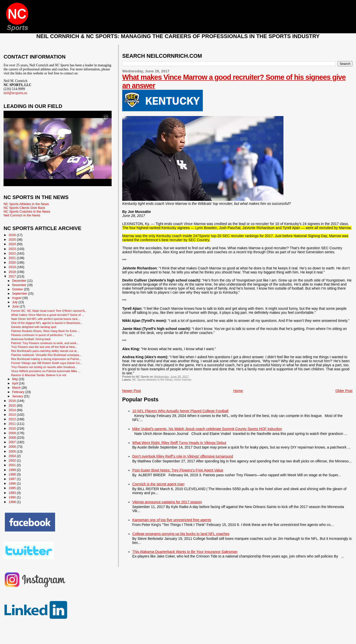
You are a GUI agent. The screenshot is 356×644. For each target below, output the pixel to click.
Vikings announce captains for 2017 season (167, 502)
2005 (13, 451)
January (18, 396)
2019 (13, 267)
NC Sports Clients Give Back (24, 208)
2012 (13, 419)
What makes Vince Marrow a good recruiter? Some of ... (47, 315)
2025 (13, 240)
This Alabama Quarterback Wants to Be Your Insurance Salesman (185, 552)
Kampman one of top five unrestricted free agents (172, 520)
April (15, 383)
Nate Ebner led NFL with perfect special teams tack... (46, 319)
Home (238, 391)
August (17, 298)
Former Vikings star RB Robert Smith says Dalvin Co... (46, 363)
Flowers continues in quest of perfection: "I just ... (43, 335)
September (20, 294)
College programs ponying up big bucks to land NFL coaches (181, 534)
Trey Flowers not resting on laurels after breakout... (44, 367)
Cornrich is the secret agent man (158, 484)
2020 (13, 262)
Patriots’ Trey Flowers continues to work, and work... (45, 343)
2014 (13, 410)
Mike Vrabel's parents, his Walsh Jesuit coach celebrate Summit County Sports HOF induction (207, 429)
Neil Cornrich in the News (22, 215)
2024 (13, 244)
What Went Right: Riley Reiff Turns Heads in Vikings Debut (179, 443)
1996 (13, 483)
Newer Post (132, 391)
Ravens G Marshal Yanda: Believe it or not (39, 375)
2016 (13, 401)
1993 (13, 493)
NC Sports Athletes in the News (152, 380)
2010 (13, 428)
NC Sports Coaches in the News (27, 212)
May (15, 379)
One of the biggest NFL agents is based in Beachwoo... (47, 323)
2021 (13, 258)
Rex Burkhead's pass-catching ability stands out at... (45, 351)
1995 (13, 488)
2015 (13, 405)
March (17, 388)
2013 (13, 415)
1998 (13, 474)
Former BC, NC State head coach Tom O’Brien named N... (49, 311)
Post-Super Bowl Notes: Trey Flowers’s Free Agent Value (178, 470)
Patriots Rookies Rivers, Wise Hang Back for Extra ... (45, 331)
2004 (13, 456)
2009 (13, 433)
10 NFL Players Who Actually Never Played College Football (180, 411)
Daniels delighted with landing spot (34, 327)
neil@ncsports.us (15, 93)
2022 (13, 253)
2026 (13, 235)
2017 (13, 276)
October (18, 289)
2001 (13, 465)
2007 (13, 442)
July (15, 302)
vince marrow (183, 380)
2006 (13, 447)
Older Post (344, 391)
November (20, 285)
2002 (13, 460)
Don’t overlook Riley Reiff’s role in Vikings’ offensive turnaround (183, 456)
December (20, 281)
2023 (13, 249)
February (19, 392)
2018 (13, 272)
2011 (13, 424)
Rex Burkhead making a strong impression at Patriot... (46, 359)
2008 (13, 438)
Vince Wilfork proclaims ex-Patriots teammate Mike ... (46, 371)
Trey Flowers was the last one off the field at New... (44, 347)
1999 (13, 470)
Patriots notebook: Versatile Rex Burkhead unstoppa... (46, 355)
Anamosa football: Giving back (31, 339)
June (16, 306)
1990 (13, 497)
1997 (13, 479)
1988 (13, 502)
